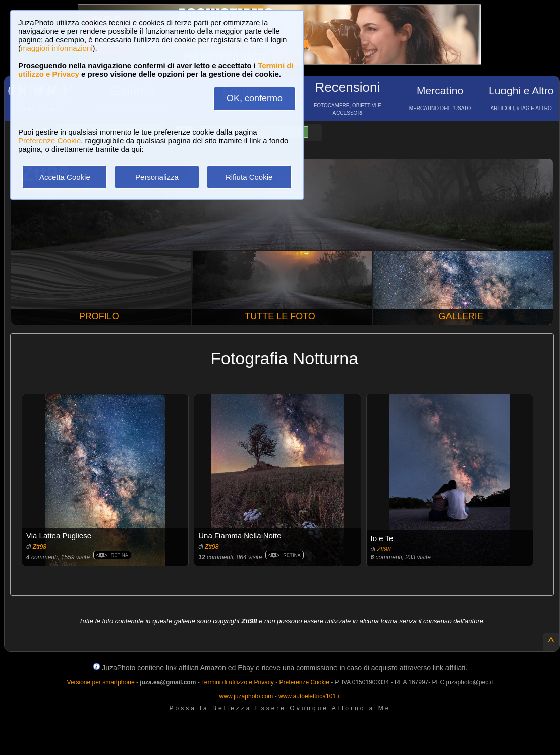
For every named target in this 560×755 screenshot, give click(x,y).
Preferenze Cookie (49, 141)
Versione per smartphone (100, 682)
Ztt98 (40, 547)
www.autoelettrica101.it (310, 696)
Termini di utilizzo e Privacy (238, 682)
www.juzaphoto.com (246, 696)
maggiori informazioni (57, 48)
